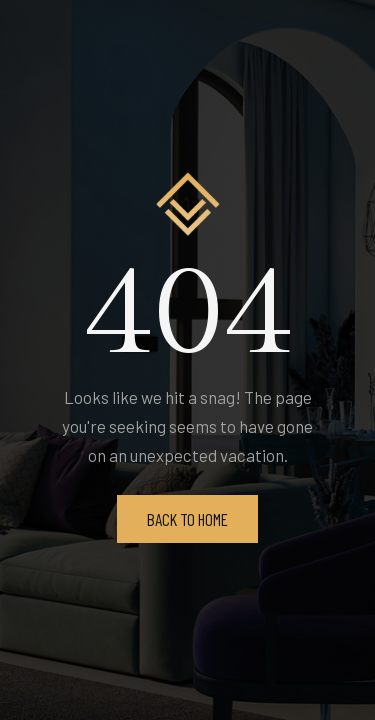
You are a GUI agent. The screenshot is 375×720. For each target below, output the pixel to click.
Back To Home (187, 519)
